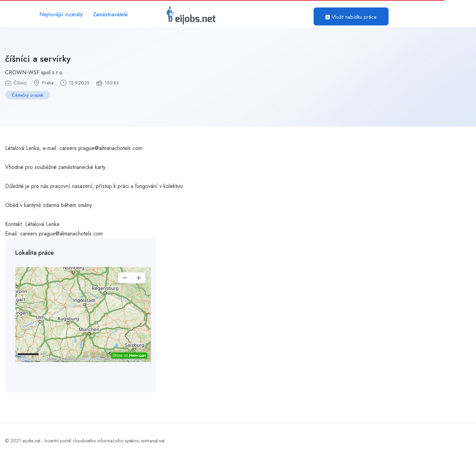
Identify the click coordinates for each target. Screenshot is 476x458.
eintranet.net (153, 441)
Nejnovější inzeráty (61, 14)
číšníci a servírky (38, 59)
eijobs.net (31, 441)
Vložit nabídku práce (351, 17)
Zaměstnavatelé (110, 14)
